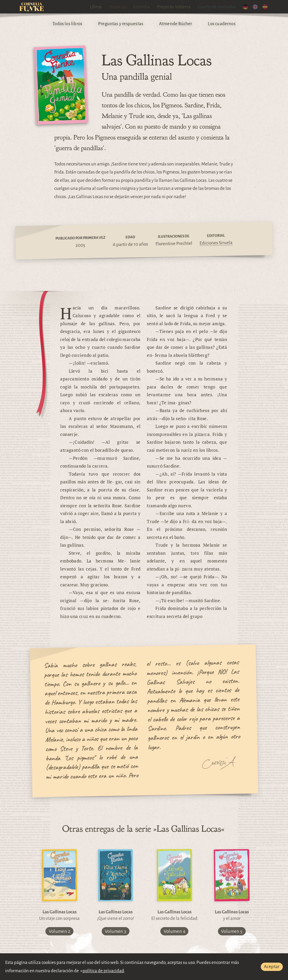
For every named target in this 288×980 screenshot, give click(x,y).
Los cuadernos (222, 24)
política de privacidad (103, 971)
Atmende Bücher (176, 24)
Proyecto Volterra (174, 7)
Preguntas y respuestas (121, 24)
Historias (118, 7)
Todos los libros (67, 24)
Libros (96, 7)
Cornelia (142, 7)
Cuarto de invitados (217, 7)
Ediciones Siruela (216, 243)
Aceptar (272, 967)
